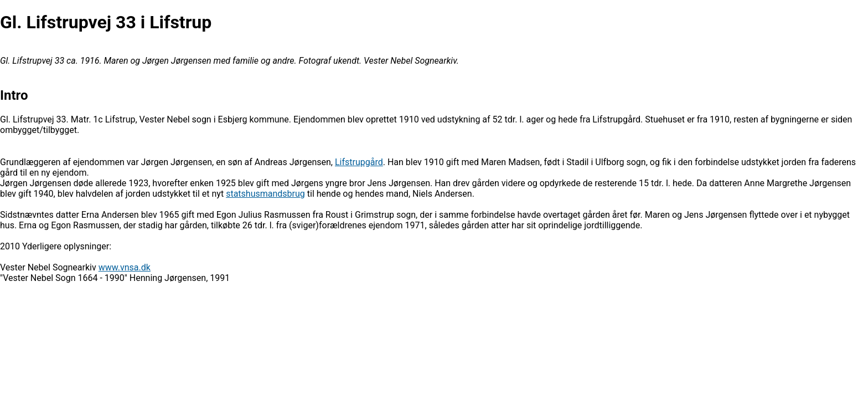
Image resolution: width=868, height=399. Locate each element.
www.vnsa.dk (125, 267)
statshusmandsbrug (265, 194)
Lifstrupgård (359, 162)
